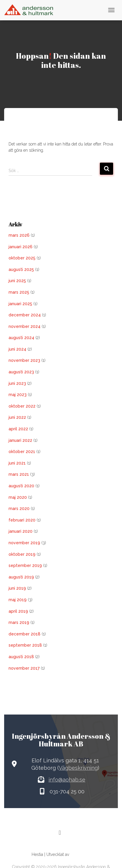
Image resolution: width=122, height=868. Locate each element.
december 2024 (25, 315)
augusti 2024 (21, 338)
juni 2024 (17, 349)
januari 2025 (20, 304)
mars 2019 (19, 622)
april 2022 (18, 429)
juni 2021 (17, 463)
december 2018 (25, 634)
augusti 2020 (21, 486)
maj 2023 (18, 395)
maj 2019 (18, 600)
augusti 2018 (21, 657)
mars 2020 (19, 509)
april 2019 (18, 611)
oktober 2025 (22, 258)
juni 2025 (17, 281)
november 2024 (25, 326)
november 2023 (24, 360)
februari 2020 (22, 520)
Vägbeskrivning (78, 768)
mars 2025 (19, 292)
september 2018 (25, 645)
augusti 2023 (21, 372)
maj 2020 (18, 497)
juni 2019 (17, 588)
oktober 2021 (22, 452)
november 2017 (24, 668)
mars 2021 (19, 474)
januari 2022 (20, 440)
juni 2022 (17, 417)
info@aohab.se (67, 780)
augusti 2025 (21, 269)
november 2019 (24, 543)
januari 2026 (21, 247)
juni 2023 (17, 383)
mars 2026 (19, 235)
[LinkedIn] (60, 833)
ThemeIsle (80, 854)
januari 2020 (21, 531)
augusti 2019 (21, 577)
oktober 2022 (22, 406)
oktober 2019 (22, 554)
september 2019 (25, 565)
